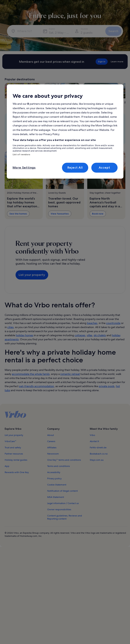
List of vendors (21, 154)
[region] (65, 132)
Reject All (75, 168)
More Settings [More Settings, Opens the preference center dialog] (24, 168)
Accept (104, 168)
